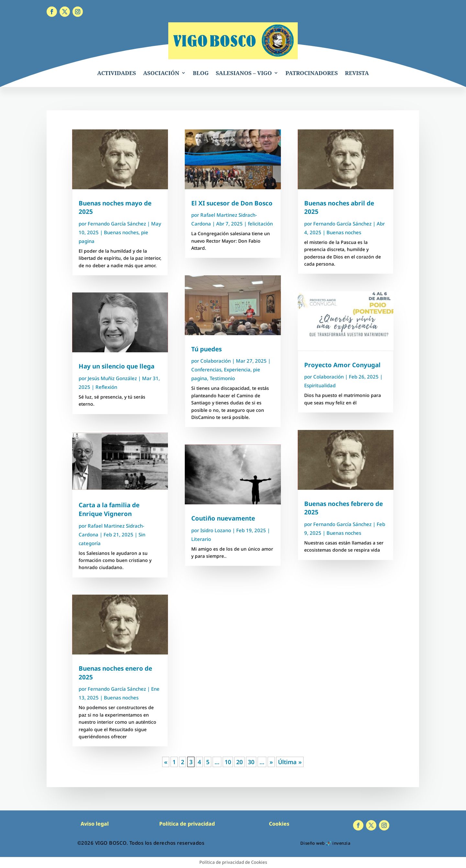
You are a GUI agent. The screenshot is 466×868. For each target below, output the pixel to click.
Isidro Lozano (216, 530)
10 (228, 762)
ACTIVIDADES (116, 73)
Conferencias (206, 369)
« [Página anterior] (166, 762)
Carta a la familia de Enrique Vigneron (109, 509)
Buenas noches (121, 232)
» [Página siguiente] (271, 762)
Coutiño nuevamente (223, 518)
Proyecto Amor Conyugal (342, 365)
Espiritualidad (320, 385)
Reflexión (106, 387)
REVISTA (357, 73)
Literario (201, 539)
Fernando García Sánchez (117, 224)
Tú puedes (206, 349)
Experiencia (237, 369)
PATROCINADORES (312, 73)
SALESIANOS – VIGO (244, 73)
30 (251, 762)
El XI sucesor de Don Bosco (232, 203)
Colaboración (216, 361)
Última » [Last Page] (290, 762)
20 (239, 762)
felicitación (260, 224)
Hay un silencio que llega (116, 366)
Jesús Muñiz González (112, 378)
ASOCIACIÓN (161, 73)
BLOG (201, 73)
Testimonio (222, 378)
